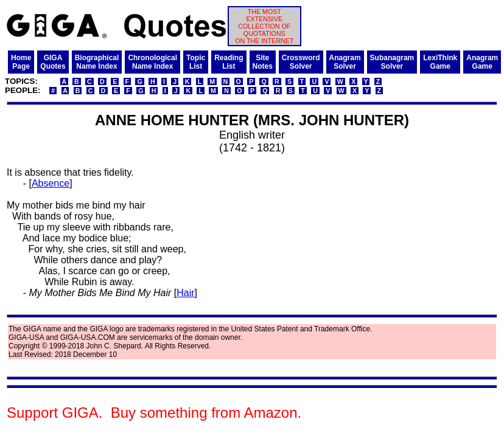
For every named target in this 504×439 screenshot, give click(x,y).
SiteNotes (263, 62)
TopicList (196, 62)
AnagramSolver (345, 62)
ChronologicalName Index (152, 62)
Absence (51, 183)
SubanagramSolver (392, 62)
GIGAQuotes (53, 62)
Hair (185, 293)
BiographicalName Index (97, 62)
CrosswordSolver (301, 62)
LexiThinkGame (440, 62)
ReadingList (229, 62)
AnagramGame (482, 62)
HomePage (21, 62)
